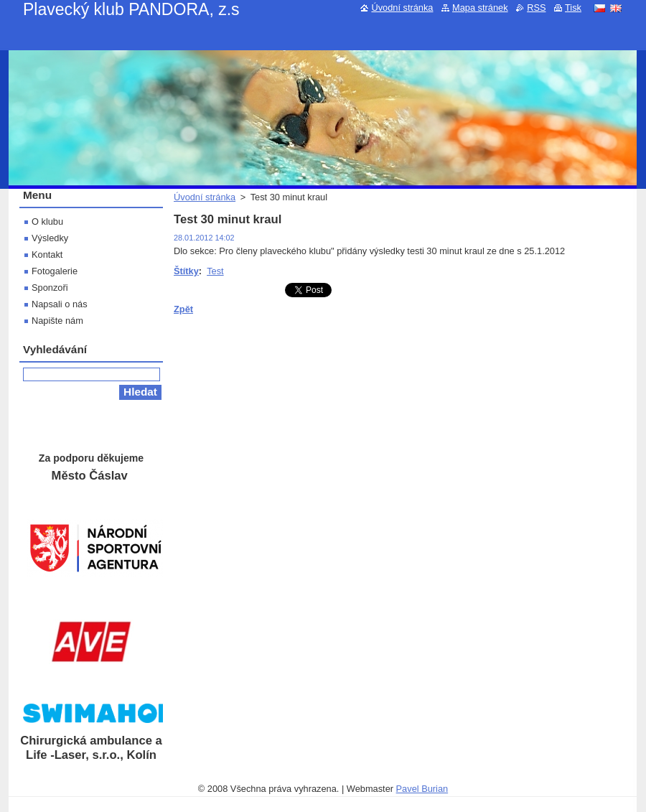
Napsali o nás (60, 304)
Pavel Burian (422, 789)
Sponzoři (50, 288)
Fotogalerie (55, 271)
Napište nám (57, 321)
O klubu (47, 221)
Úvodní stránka (205, 197)
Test (215, 271)
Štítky (186, 271)
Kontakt (47, 255)
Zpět (183, 309)
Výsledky (50, 238)
